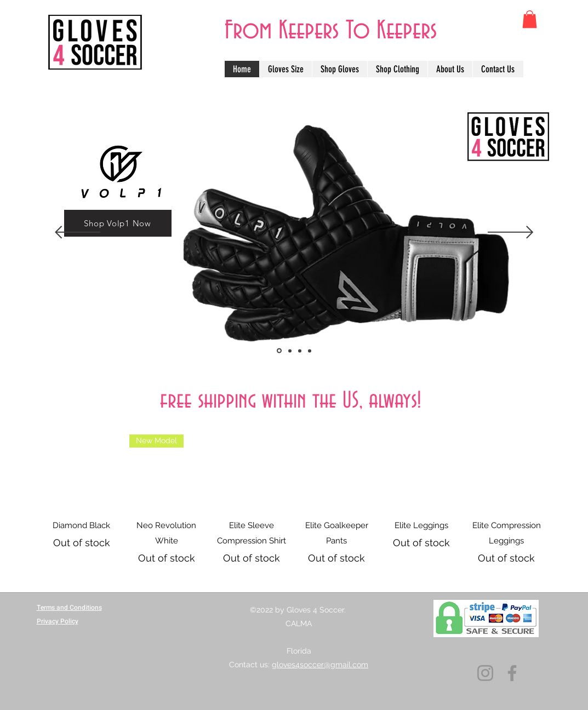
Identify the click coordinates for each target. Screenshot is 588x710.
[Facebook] (512, 673)
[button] (530, 19)
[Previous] (78, 233)
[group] (294, 500)
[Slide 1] (300, 351)
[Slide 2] (310, 351)
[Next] (510, 233)
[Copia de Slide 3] (279, 351)
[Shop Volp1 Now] (118, 223)
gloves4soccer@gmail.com (320, 665)
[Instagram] (485, 673)
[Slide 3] (290, 351)
